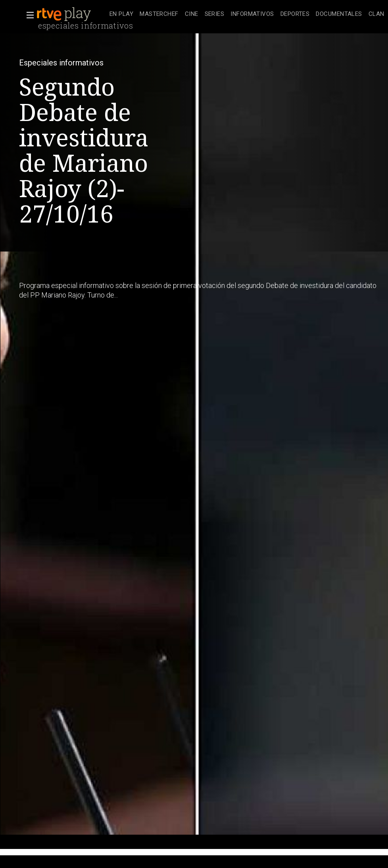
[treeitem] (121, 14)
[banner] (71, 14)
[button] (28, 15)
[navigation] (247, 14)
